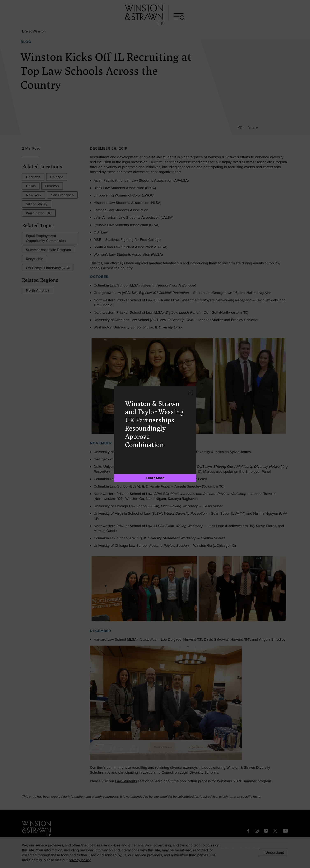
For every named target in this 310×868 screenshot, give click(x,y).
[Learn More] (155, 478)
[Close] (190, 393)
